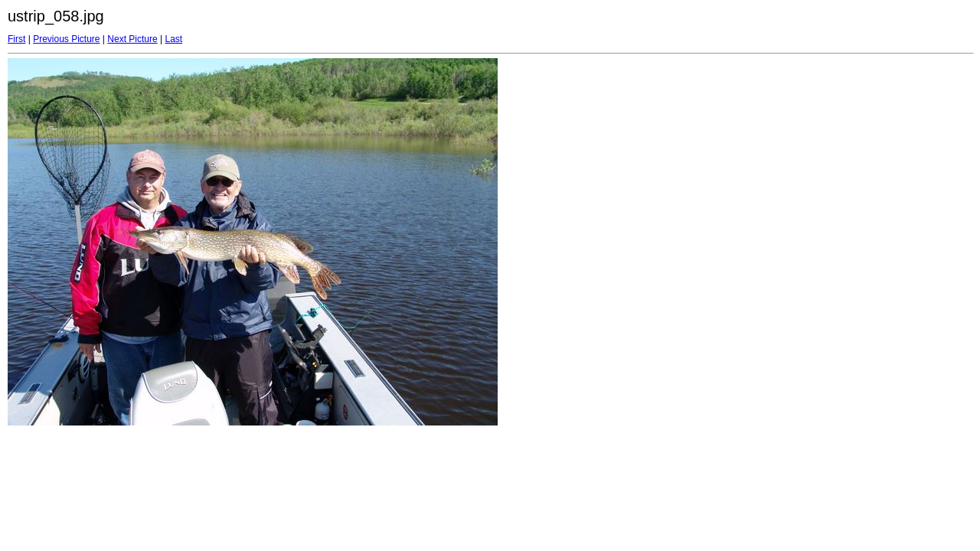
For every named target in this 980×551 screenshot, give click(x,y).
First (16, 39)
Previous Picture (66, 39)
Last (173, 39)
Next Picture (132, 39)
